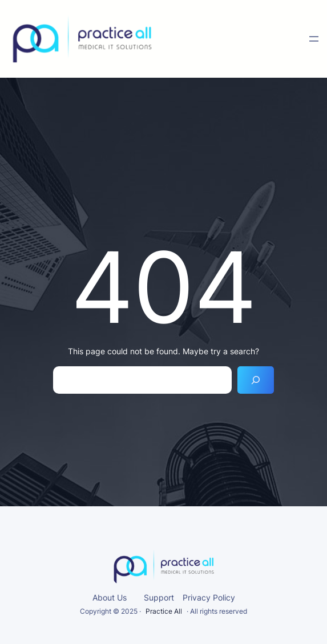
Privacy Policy (209, 597)
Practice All (164, 611)
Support (159, 597)
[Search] (256, 380)
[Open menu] (314, 39)
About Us (110, 597)
